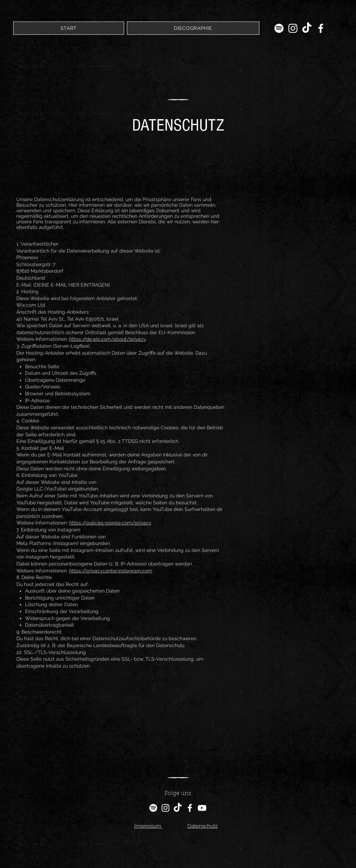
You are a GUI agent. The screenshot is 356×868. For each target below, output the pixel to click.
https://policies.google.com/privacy (110, 523)
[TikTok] (307, 28)
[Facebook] (321, 28)
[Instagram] (293, 28)
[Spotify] (279, 28)
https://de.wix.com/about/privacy (108, 339)
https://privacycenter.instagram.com (111, 571)
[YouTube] (202, 808)
